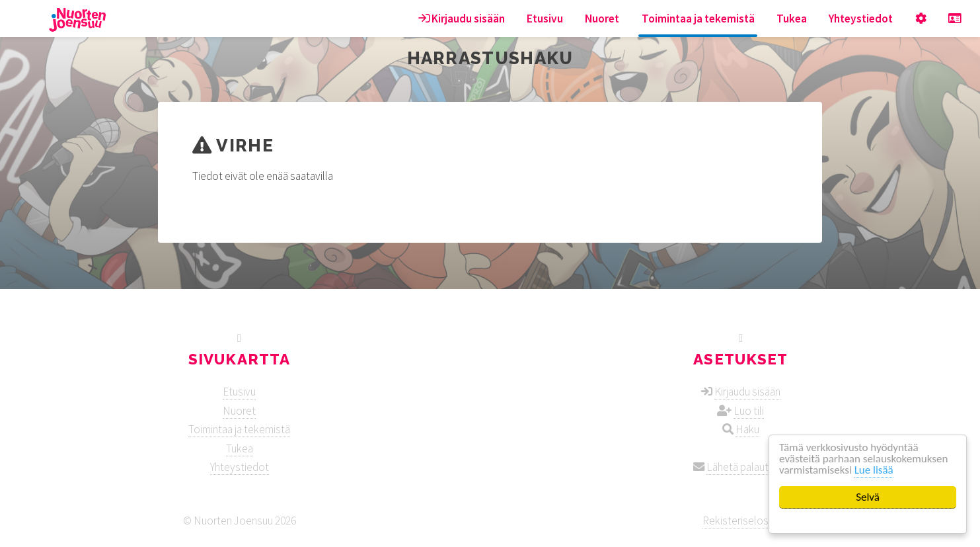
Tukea (792, 19)
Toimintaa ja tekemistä (698, 19)
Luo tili (749, 411)
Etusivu (545, 19)
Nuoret (602, 19)
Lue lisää (874, 470)
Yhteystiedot (861, 19)
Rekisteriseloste (740, 521)
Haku (747, 429)
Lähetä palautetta (747, 467)
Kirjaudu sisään (462, 19)
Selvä (868, 497)
